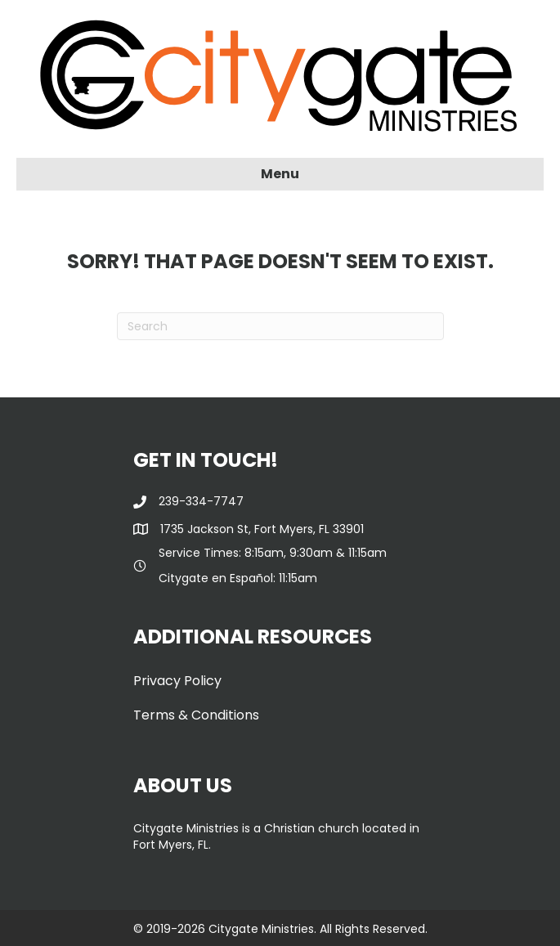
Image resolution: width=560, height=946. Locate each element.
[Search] (280, 326)
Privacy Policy (177, 681)
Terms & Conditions (196, 715)
